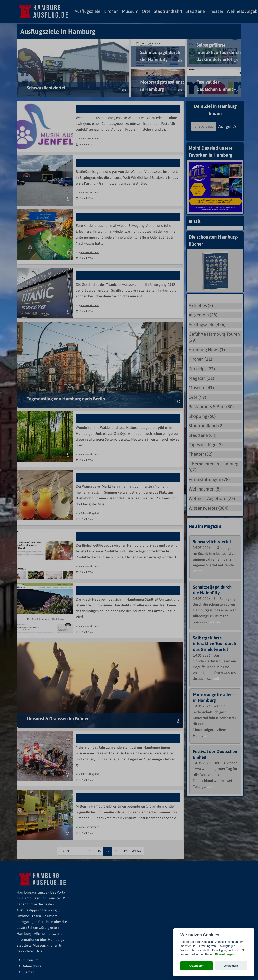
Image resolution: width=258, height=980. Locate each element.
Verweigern (231, 966)
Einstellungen (225, 954)
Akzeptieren (197, 966)
